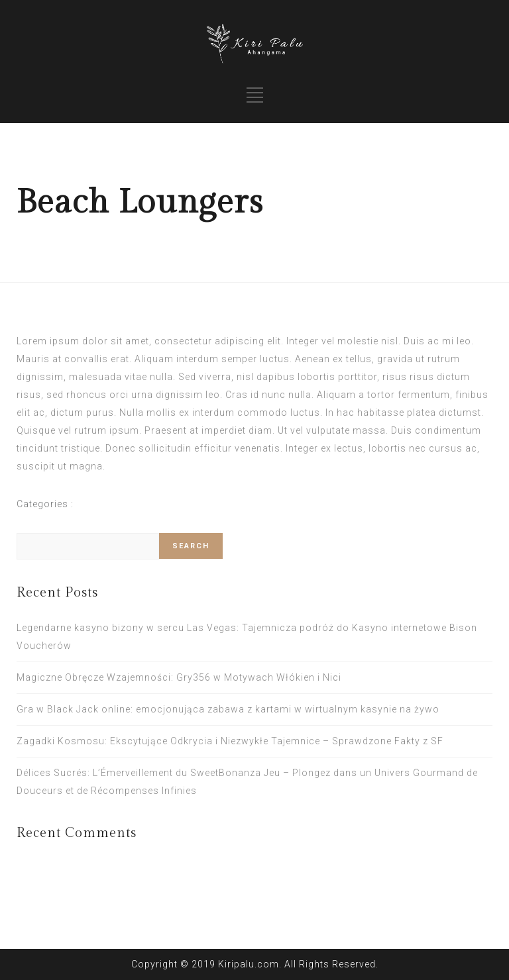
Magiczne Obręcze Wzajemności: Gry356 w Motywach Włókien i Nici (179, 677)
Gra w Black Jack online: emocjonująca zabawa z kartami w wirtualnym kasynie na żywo (228, 709)
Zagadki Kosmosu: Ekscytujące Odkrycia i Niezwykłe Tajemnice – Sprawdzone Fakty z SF (230, 741)
